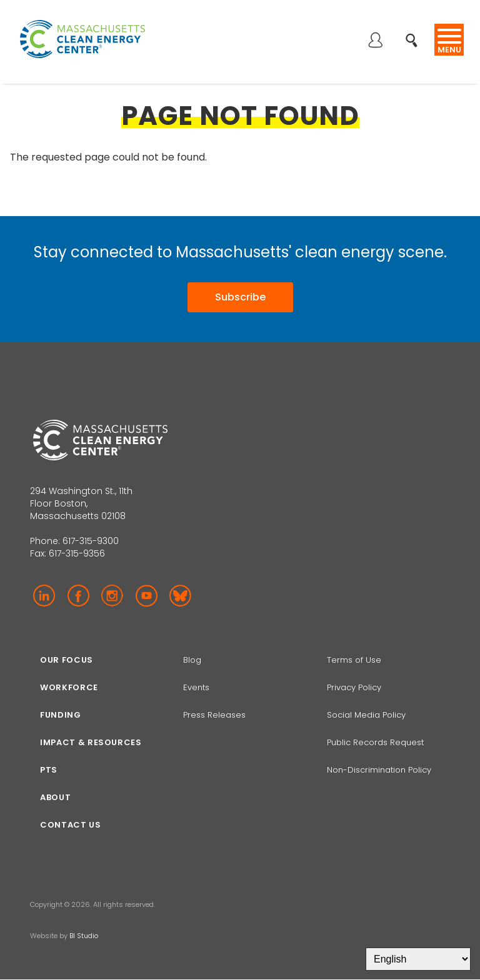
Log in (375, 41)
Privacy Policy (354, 687)
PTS (49, 770)
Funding (61, 715)
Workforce (69, 687)
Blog (192, 660)
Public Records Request (375, 742)
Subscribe (240, 297)
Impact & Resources (91, 742)
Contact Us (71, 825)
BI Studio (84, 936)
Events (196, 687)
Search (415, 33)
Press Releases (214, 715)
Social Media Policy (367, 715)
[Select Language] (418, 959)
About (55, 797)
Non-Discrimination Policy (379, 770)
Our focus (67, 660)
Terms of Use (354, 660)
